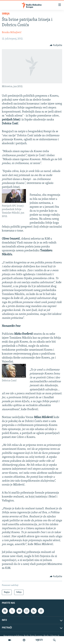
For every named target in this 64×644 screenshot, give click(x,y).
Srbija (6, 14)
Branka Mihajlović (12, 32)
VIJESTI (39, 640)
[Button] (56, 45)
